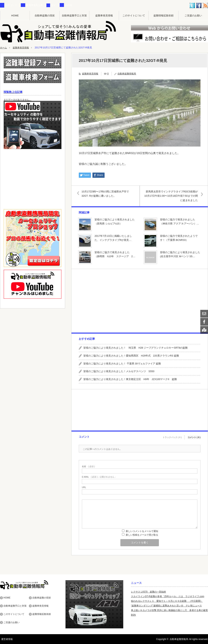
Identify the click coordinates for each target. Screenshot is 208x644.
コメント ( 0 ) (194, 436)
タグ (54, 5)
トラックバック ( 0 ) (172, 436)
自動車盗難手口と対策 (74, 16)
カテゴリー (11, 5)
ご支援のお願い (193, 16)
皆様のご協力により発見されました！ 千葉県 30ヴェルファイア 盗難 (122, 363)
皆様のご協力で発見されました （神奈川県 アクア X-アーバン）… (179, 221)
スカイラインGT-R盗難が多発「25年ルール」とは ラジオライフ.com (168, 596)
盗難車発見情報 (104, 16)
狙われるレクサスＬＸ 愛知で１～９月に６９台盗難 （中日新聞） (167, 601)
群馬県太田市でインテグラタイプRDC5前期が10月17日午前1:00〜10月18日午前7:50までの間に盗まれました (170, 196)
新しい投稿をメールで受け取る (142, 535)
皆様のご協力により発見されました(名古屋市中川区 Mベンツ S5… (180, 254)
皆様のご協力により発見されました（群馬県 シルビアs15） (115, 221)
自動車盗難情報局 (127, 73)
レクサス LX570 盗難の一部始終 (148, 592)
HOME (15, 16)
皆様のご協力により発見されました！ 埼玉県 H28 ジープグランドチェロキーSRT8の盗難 (135, 348)
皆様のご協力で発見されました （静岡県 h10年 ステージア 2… (115, 254)
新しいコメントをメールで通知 (142, 531)
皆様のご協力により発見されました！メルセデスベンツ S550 (119, 371)
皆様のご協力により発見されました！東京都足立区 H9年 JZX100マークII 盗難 (130, 379)
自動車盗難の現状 (45, 16)
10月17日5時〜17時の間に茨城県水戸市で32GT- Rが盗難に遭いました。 (107, 193)
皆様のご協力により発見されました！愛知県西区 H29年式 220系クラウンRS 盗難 (131, 355)
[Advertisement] (139, 301)
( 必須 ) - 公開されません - (99, 477)
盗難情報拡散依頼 (164, 16)
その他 (69, 5)
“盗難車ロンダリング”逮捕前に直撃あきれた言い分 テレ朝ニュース (166, 605)
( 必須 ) (88, 466)
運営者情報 (6, 639)
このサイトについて (134, 16)
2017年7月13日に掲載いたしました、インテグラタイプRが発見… (113, 238)
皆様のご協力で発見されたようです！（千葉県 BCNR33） (179, 238)
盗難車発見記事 (34, 5)
